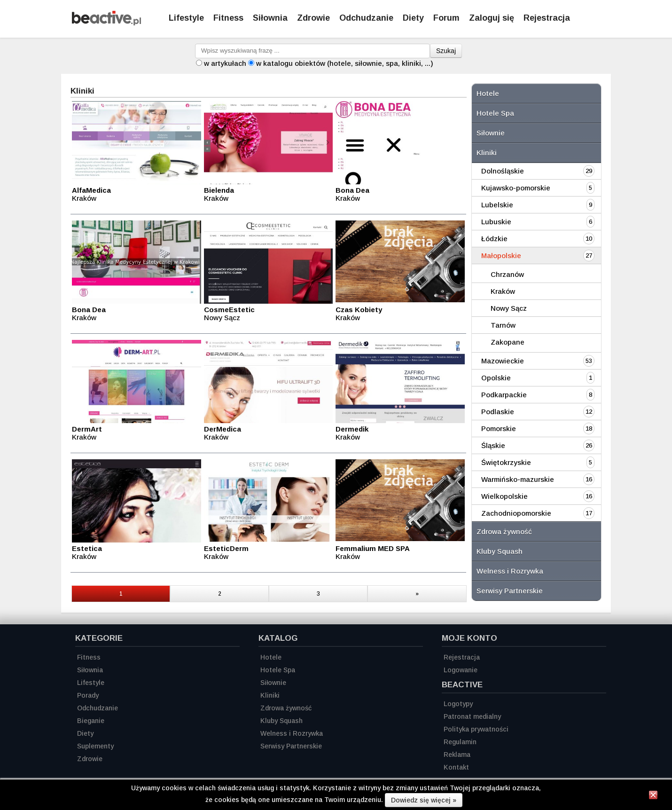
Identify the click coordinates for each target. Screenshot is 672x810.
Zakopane (508, 342)
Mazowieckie (503, 361)
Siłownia (270, 18)
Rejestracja (462, 657)
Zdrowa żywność (504, 531)
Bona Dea (352, 190)
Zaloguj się (492, 18)
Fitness (228, 18)
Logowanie (461, 670)
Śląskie (493, 445)
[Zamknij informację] (653, 796)
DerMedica (223, 429)
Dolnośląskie (503, 171)
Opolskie (496, 378)
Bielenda (219, 190)
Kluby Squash (500, 551)
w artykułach (225, 63)
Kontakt (456, 767)
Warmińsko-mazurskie (518, 479)
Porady (88, 695)
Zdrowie (313, 18)
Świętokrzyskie (506, 462)
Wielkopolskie (504, 496)
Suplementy (95, 746)
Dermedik (352, 429)
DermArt (87, 429)
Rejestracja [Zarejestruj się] (547, 18)
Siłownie (491, 133)
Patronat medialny (472, 716)
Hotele (488, 93)
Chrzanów (507, 274)
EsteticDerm (226, 548)
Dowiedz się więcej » (424, 800)
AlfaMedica (91, 190)
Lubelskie (497, 205)
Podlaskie (498, 412)
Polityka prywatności (476, 729)
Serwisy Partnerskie (510, 591)
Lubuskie (496, 222)
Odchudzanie (366, 18)
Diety (413, 18)
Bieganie (91, 721)
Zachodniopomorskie (516, 513)
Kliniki (487, 153)
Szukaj (446, 51)
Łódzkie (494, 239)
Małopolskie (501, 256)
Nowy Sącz (509, 308)
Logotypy (458, 704)
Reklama (457, 755)
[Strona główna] (106, 23)
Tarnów (503, 325)
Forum (446, 18)
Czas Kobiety (359, 310)
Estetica (87, 548)
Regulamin (460, 742)
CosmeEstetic (229, 310)
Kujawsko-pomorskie (516, 188)
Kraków (503, 291)
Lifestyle (186, 18)
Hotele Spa (495, 113)
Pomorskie (499, 429)
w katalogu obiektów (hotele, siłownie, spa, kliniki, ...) (345, 63)
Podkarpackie (504, 395)
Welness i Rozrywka (510, 571)
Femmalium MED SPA (373, 548)
